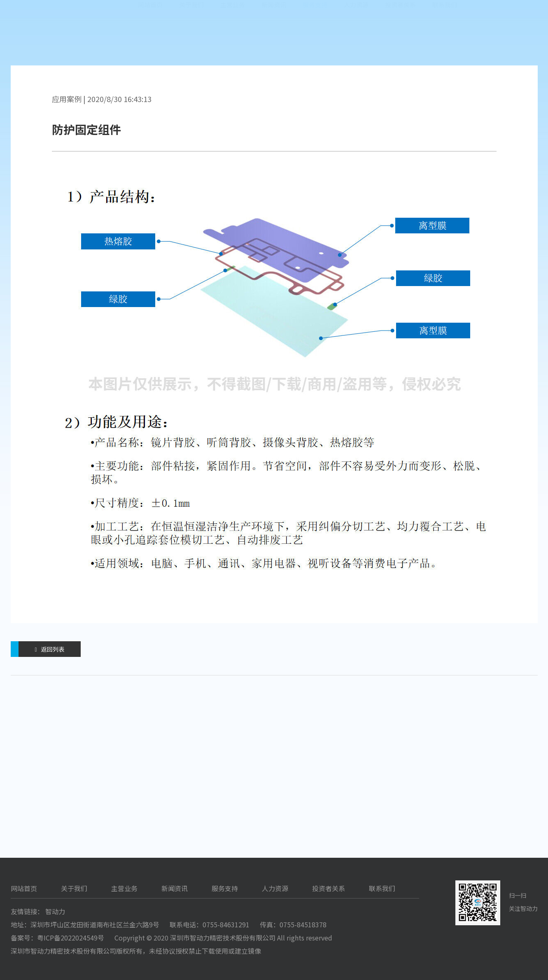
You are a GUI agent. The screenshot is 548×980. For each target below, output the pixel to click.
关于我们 (191, 37)
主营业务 (233, 37)
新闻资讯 (274, 37)
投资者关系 (400, 37)
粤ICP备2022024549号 (71, 938)
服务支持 (315, 37)
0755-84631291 (226, 924)
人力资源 (356, 37)
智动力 (55, 911)
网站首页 (150, 37)
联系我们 (445, 37)
